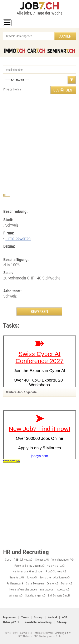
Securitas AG (17, 577)
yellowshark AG (56, 566)
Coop (8, 560)
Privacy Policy (12, 89)
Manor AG (67, 583)
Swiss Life (45, 577)
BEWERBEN (39, 312)
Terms (25, 617)
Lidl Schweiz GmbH (59, 595)
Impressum (10, 617)
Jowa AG (32, 577)
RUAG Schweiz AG (56, 571)
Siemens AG (42, 560)
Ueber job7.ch (11, 622)
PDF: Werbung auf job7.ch (47, 636)
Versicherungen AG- (63, 560)
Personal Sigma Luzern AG (29, 566)
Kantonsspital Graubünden (28, 571)
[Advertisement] (39, 140)
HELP (6, 195)
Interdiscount (47, 589)
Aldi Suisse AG (61, 577)
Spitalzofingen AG (35, 595)
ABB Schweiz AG (23, 560)
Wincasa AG (16, 595)
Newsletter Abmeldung (38, 622)
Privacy (38, 617)
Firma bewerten (18, 238)
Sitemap (62, 622)
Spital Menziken (35, 583)
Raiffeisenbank (15, 583)
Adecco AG (63, 589)
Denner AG (52, 583)
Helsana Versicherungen (23, 589)
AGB (65, 617)
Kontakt (52, 617)
